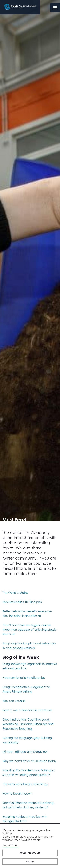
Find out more (11, 845)
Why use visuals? (14, 701)
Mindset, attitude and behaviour (25, 752)
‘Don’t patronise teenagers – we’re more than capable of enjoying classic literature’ (30, 630)
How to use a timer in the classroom (27, 710)
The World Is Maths (15, 593)
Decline (30, 862)
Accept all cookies (30, 853)
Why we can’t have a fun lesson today (29, 761)
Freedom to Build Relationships (24, 678)
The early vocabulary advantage (25, 784)
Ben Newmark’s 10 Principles (22, 602)
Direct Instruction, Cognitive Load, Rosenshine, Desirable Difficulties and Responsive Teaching (28, 724)
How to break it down (17, 793)
